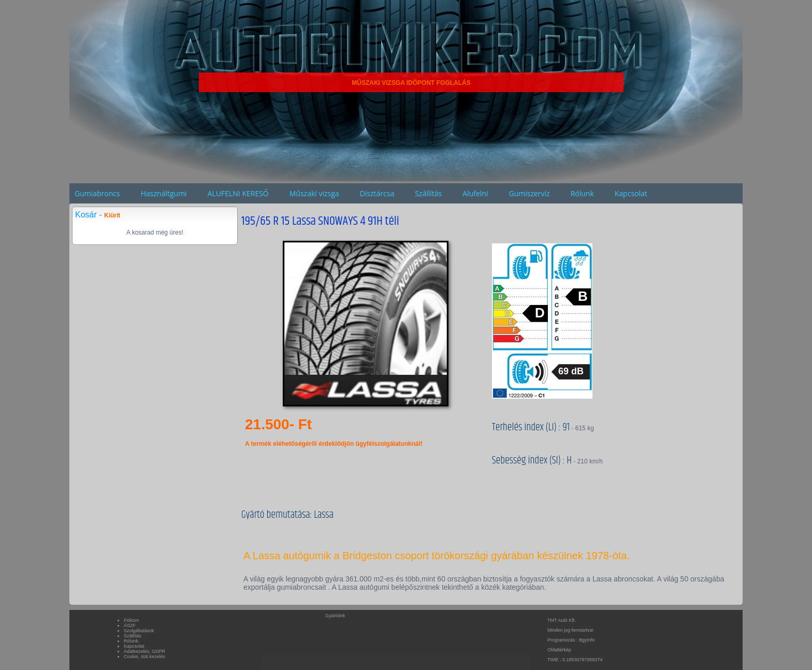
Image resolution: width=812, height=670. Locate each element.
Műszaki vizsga (314, 193)
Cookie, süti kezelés (144, 657)
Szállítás (428, 193)
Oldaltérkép (559, 650)
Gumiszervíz (529, 193)
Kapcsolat (631, 193)
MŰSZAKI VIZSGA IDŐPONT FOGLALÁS (411, 83)
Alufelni (475, 193)
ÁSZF (130, 625)
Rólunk (582, 193)
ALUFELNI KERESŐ (238, 193)
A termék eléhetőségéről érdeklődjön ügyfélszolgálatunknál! (334, 444)
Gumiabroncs (97, 193)
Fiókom (132, 620)
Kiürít (112, 215)
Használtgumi (164, 193)
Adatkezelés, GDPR (144, 651)
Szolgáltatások (139, 631)
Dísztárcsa (377, 193)
